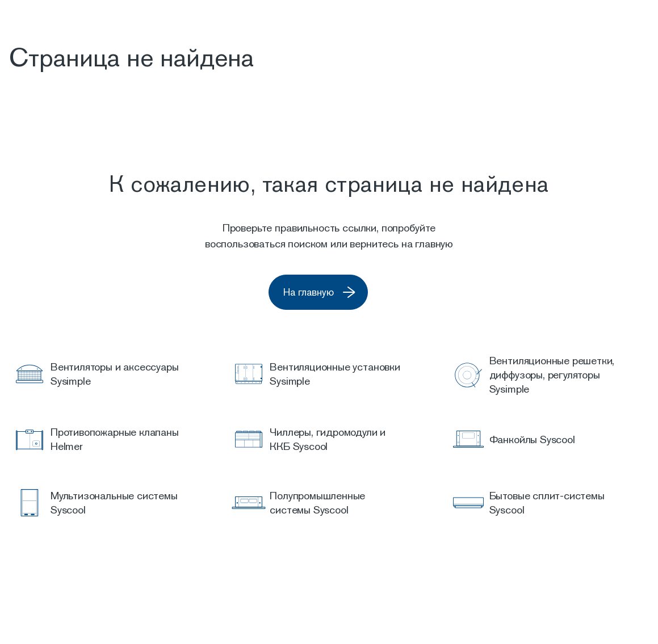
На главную (334, 293)
